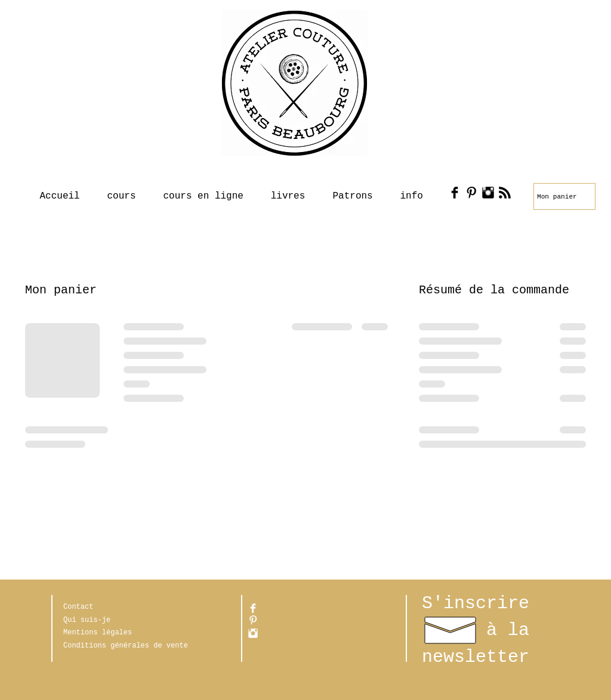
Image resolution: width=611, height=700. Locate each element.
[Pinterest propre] (253, 620)
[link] (560, 196)
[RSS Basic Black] (505, 193)
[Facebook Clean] (253, 608)
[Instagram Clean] (253, 633)
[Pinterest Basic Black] (471, 193)
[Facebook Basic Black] (455, 193)
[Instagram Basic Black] (488, 193)
